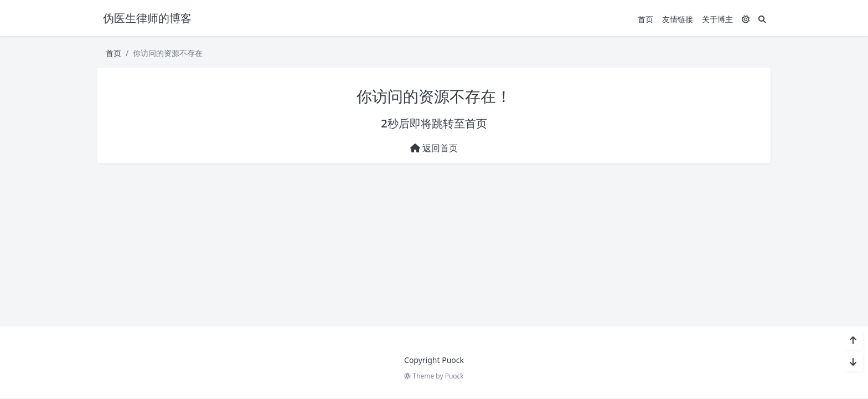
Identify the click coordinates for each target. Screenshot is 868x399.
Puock (454, 376)
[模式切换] (746, 19)
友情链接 (678, 19)
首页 (645, 19)
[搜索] (762, 19)
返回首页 (434, 148)
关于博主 (717, 19)
